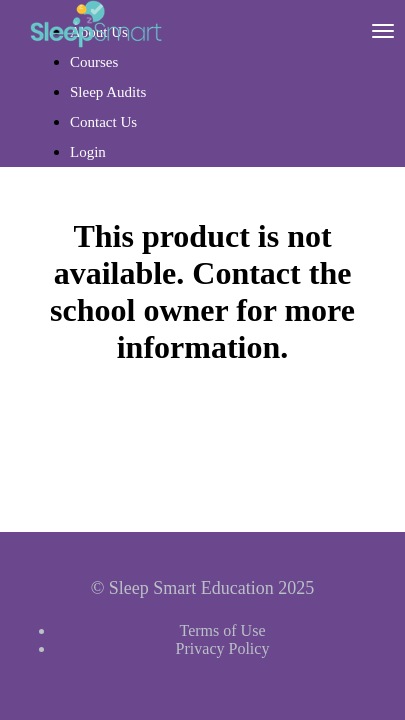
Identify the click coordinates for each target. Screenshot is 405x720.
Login (88, 152)
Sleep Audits (108, 92)
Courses (94, 62)
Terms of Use (223, 630)
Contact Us (103, 122)
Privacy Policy (223, 648)
